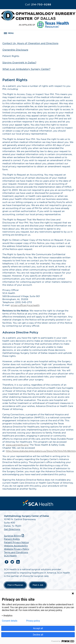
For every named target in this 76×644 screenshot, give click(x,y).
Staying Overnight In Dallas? (19, 63)
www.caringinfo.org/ (17, 445)
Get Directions (12, 529)
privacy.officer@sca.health (25, 305)
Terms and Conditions (16, 552)
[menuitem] (38, 503)
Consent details (10, 621)
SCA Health (10, 556)
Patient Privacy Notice (16, 542)
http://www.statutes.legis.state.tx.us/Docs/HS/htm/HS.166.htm (41, 451)
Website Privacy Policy (17, 549)
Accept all (38, 628)
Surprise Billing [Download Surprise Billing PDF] (14, 536)
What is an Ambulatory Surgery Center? (26, 69)
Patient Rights (11, 56)
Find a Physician (15, 585)
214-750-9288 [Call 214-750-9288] (38, 5)
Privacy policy (33, 621)
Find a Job (38, 585)
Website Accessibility (16, 546)
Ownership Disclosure (15, 50)
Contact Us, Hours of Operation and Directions (30, 43)
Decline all (38, 635)
